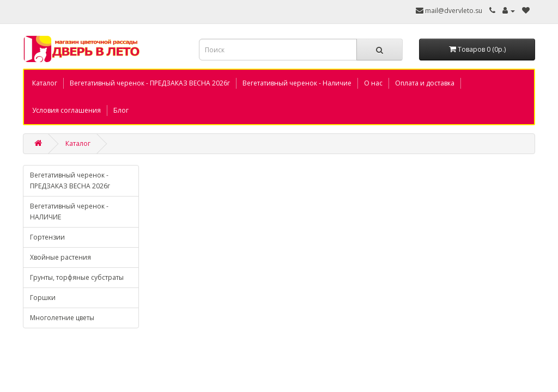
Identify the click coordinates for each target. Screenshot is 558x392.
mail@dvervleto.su (453, 11)
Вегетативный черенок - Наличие (297, 83)
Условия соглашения (66, 110)
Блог (121, 110)
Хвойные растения (60, 257)
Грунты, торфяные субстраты (77, 277)
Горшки (43, 298)
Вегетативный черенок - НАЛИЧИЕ (69, 212)
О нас (373, 83)
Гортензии (47, 237)
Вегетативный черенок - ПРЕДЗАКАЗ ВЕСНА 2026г (150, 83)
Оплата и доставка (425, 83)
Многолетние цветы (62, 318)
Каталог (45, 83)
